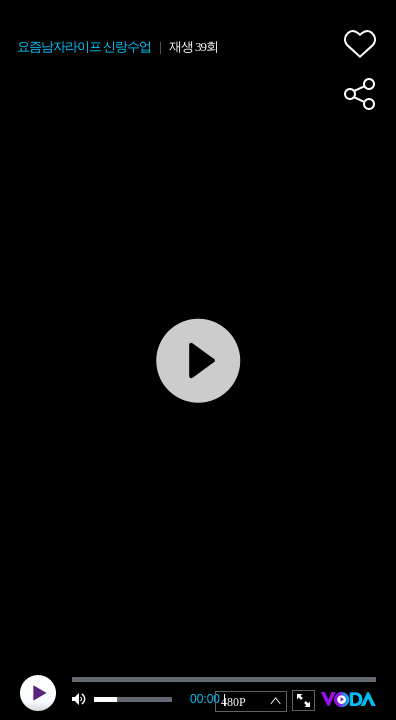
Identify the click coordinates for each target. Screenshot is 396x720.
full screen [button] (303, 700)
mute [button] (80, 699)
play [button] (38, 693)
